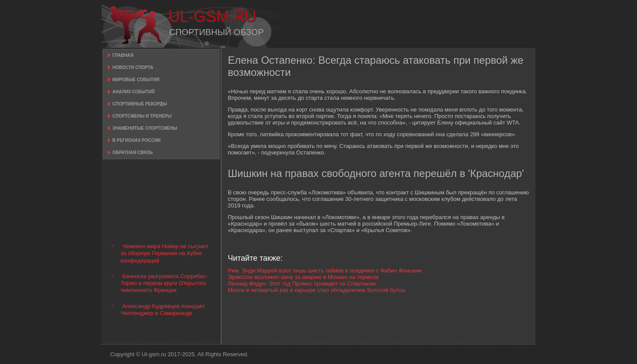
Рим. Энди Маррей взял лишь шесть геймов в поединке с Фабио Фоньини (325, 271)
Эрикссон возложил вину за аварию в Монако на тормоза (303, 277)
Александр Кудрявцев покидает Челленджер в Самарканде (163, 310)
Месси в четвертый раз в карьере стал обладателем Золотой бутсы (317, 290)
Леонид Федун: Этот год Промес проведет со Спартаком (302, 284)
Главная (123, 55)
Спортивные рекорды (140, 104)
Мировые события (136, 80)
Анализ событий (133, 92)
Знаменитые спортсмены (145, 128)
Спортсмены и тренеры (142, 116)
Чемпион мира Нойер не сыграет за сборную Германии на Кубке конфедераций (165, 253)
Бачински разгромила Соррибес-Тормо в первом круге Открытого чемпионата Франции (164, 283)
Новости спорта (133, 67)
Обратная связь (133, 152)
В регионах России (136, 140)
